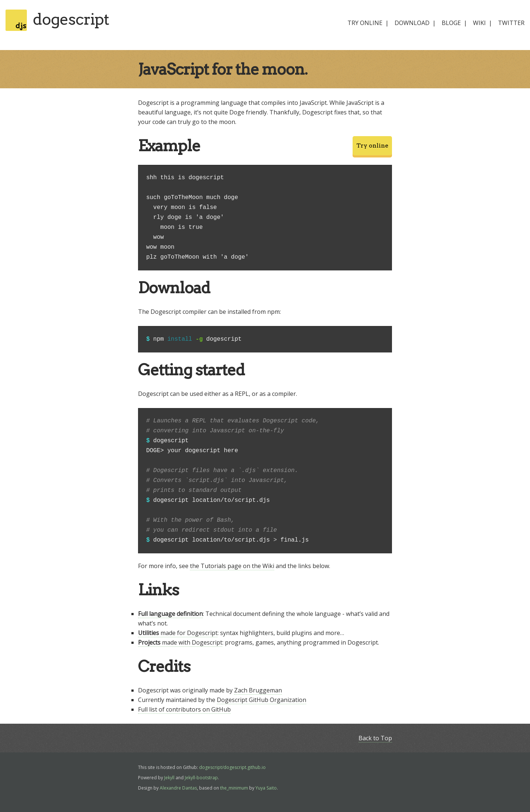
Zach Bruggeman (258, 690)
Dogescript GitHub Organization (262, 700)
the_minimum (234, 788)
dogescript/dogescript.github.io (232, 767)
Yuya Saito (266, 788)
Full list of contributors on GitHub (184, 709)
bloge (451, 23)
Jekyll (169, 778)
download (412, 23)
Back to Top (375, 738)
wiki (479, 23)
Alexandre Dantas (178, 788)
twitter (511, 23)
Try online (372, 146)
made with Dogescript (180, 642)
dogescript (71, 19)
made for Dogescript (178, 633)
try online (365, 23)
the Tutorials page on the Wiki (232, 566)
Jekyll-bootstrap (201, 778)
